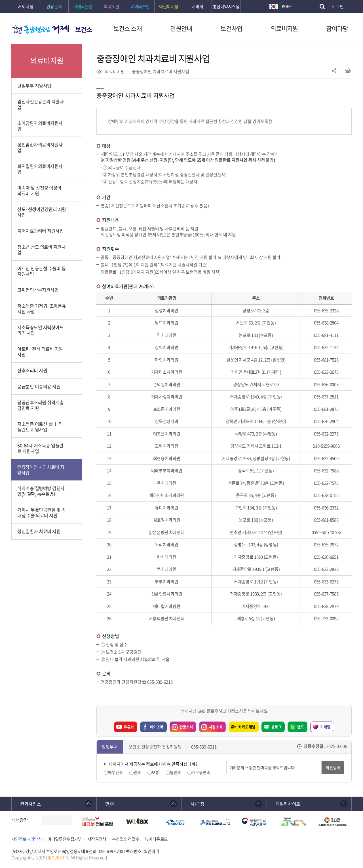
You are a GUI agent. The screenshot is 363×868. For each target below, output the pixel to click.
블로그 (276, 727)
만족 (137, 772)
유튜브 (129, 727)
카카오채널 (247, 727)
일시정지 (57, 820)
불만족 (175, 772)
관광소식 (181, 726)
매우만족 (115, 772)
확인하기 (151, 851)
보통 (155, 772)
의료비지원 (115, 71)
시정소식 (211, 726)
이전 (47, 820)
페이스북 (157, 727)
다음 (67, 820)
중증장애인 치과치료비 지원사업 (161, 71)
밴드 (301, 727)
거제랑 (325, 727)
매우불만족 (201, 772)
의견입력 (226, 761)
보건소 (84, 29)
